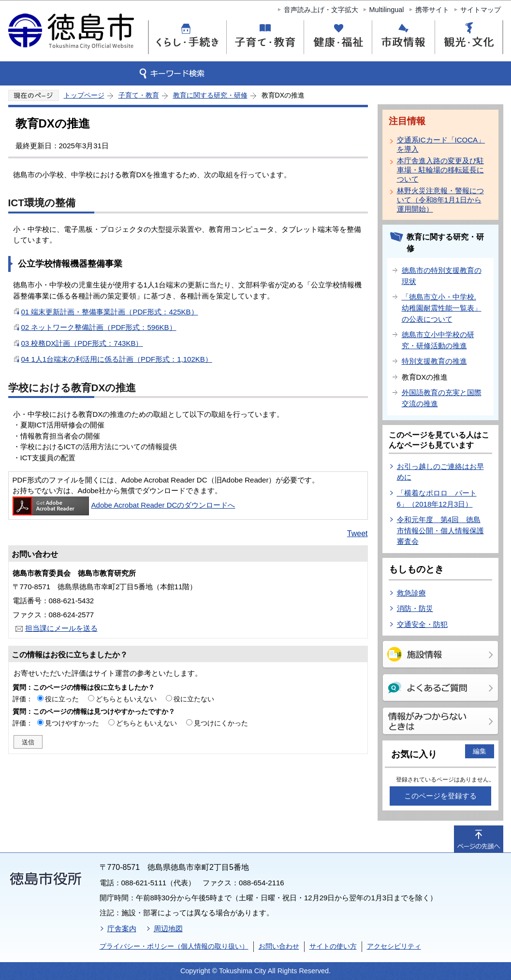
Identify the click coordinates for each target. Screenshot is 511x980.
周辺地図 (168, 929)
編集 (480, 751)
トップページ (84, 95)
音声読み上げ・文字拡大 (321, 10)
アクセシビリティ (394, 946)
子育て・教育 (139, 95)
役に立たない (194, 699)
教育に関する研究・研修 (210, 95)
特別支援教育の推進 (434, 361)
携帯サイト (432, 10)
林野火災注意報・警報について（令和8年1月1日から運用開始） (440, 200)
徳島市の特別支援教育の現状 (442, 276)
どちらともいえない (126, 699)
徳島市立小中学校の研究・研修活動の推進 (438, 340)
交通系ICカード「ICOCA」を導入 (441, 144)
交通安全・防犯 (422, 624)
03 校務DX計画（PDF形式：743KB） (82, 343)
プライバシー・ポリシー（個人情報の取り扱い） (174, 946)
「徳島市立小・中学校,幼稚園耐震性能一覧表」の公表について (442, 308)
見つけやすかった (72, 723)
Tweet (358, 533)
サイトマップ (481, 10)
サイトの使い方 (333, 946)
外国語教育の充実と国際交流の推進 (442, 398)
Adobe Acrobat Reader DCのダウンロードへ (124, 505)
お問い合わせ (279, 946)
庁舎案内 (122, 929)
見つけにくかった (221, 723)
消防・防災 (415, 608)
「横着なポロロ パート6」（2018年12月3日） (437, 498)
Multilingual (387, 10)
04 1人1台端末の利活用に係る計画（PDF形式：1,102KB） (117, 359)
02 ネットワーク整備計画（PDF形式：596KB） (99, 327)
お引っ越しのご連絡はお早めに (440, 472)
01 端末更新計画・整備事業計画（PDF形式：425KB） (110, 312)
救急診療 (411, 593)
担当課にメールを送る (61, 628)
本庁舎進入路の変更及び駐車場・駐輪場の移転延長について (440, 170)
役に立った (62, 699)
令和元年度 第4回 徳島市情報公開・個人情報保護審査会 (440, 530)
